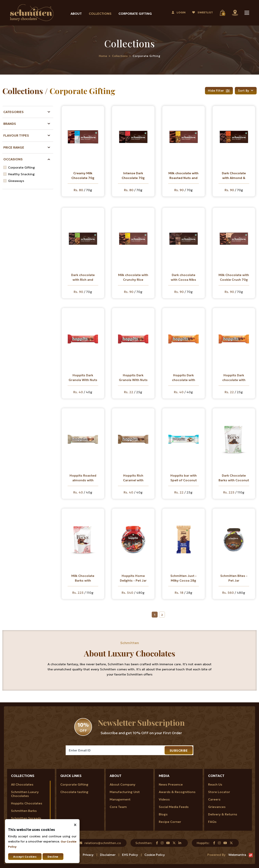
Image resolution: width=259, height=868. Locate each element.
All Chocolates (22, 784)
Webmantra (237, 855)
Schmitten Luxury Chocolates (25, 794)
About (76, 14)
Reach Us (215, 784)
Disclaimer (108, 855)
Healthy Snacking (21, 174)
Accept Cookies (25, 857)
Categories (13, 112)
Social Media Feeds (174, 807)
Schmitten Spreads (26, 818)
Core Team (118, 807)
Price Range (14, 147)
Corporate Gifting (135, 14)
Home (103, 56)
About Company (123, 784)
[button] (246, 91)
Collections (100, 14)
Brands (10, 124)
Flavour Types (16, 135)
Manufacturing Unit (125, 792)
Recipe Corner (170, 822)
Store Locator (219, 792)
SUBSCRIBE (179, 750)
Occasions (13, 159)
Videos (164, 799)
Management (120, 799)
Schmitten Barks (24, 811)
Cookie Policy (155, 855)
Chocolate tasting (74, 792)
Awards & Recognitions (177, 792)
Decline (53, 857)
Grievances (217, 807)
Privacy (89, 855)
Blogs (163, 814)
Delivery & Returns (223, 814)
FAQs (212, 822)
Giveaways (16, 181)
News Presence (171, 784)
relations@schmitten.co (103, 843)
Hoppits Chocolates (27, 803)
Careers (214, 799)
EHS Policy (130, 855)
